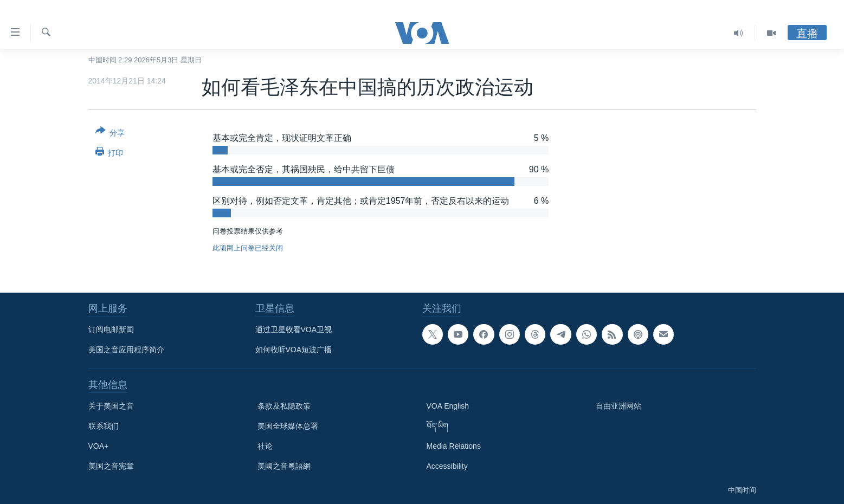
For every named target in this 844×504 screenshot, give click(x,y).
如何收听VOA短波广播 (294, 350)
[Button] (110, 134)
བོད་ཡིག (437, 426)
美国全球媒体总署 (288, 426)
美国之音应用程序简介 (126, 350)
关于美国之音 (111, 406)
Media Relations (454, 446)
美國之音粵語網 (284, 466)
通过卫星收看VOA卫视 (294, 329)
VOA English (448, 406)
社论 (265, 446)
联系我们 (104, 426)
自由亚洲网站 (618, 406)
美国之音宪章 (111, 466)
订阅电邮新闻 (111, 329)
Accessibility (447, 466)
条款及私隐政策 (284, 406)
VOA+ (99, 446)
